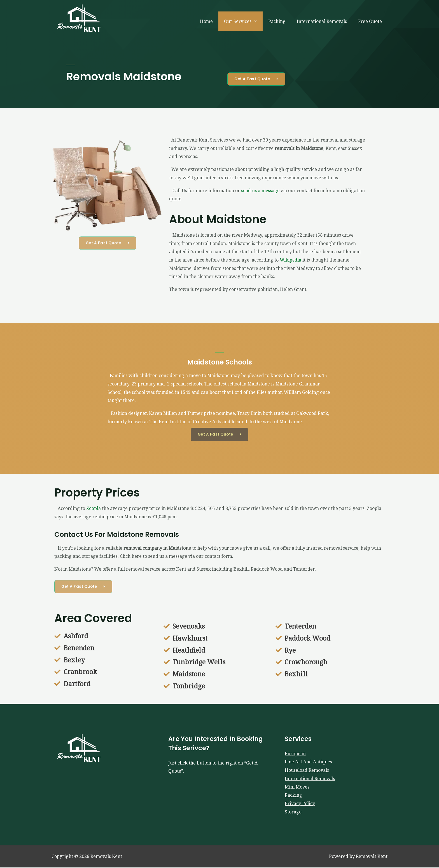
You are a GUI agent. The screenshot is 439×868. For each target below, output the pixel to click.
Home (216, 21)
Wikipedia (291, 260)
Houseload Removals (307, 770)
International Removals (325, 21)
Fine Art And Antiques (308, 762)
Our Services (246, 21)
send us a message (261, 190)
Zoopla (94, 508)
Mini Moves (297, 787)
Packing (282, 21)
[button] (257, 79)
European (295, 754)
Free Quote (371, 21)
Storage (293, 812)
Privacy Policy (300, 804)
